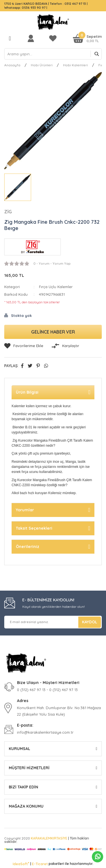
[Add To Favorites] (24, 346)
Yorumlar (25, 510)
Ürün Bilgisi (27, 392)
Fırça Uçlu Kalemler (56, 287)
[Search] (53, 54)
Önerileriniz (28, 547)
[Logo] (53, 22)
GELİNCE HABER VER (53, 332)
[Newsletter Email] (53, 622)
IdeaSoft (21, 864)
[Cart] (87, 38)
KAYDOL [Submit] (90, 622)
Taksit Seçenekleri (34, 528)
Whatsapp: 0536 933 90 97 (25, 8)
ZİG (8, 212)
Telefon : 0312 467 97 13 (68, 4)
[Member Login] (32, 38)
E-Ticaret (40, 864)
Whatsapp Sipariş (98, 857)
